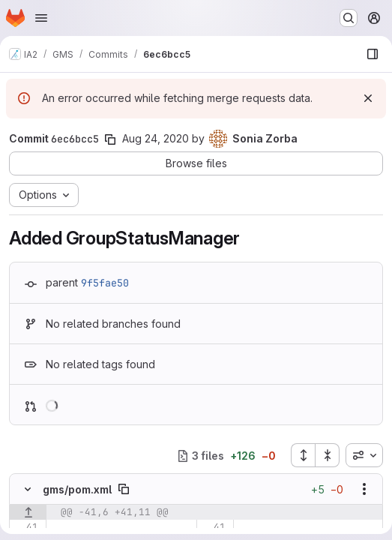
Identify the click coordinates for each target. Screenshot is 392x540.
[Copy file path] (124, 489)
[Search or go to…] (349, 18)
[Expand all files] (303, 455)
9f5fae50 (105, 283)
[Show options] (364, 489)
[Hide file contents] (28, 489)
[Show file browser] (373, 54)
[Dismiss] (368, 98)
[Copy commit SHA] (110, 139)
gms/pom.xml (77, 489)
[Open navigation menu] (41, 18)
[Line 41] (26, 527)
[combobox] (364, 455)
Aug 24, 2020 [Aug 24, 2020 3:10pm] (156, 138)
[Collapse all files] (328, 455)
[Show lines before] (28, 512)
